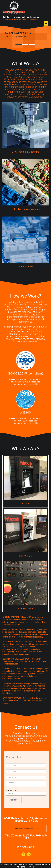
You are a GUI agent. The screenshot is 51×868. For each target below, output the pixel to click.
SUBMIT (14, 800)
